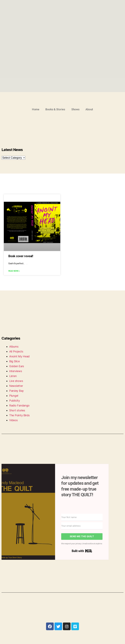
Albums (14, 347)
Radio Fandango (19, 405)
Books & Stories (55, 109)
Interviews (16, 371)
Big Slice (14, 361)
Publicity (15, 401)
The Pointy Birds (19, 415)
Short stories (17, 410)
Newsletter (16, 386)
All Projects (16, 351)
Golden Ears (17, 366)
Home (36, 109)
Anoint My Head (19, 356)
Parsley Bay (16, 391)
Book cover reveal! (21, 256)
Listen (13, 376)
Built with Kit (82, 551)
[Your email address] (82, 526)
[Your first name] (82, 517)
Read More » (14, 271)
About (89, 109)
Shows (75, 109)
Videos (13, 420)
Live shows (16, 381)
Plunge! (14, 396)
